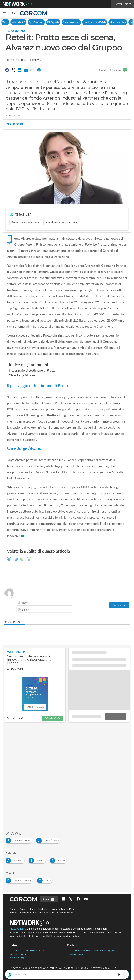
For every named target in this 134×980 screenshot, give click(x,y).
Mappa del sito (67, 975)
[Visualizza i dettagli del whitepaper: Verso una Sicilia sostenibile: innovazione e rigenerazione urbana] (35, 661)
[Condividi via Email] (26, 70)
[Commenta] (119, 605)
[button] (10, 13)
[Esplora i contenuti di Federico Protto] (19, 840)
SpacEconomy (59, 22)
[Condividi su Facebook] (7, 70)
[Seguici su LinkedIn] (63, 899)
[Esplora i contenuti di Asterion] (16, 860)
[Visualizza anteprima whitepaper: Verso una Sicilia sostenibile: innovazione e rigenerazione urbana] (35, 694)
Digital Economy (12, 22)
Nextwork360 (18, 929)
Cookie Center (65, 913)
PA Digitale (75, 22)
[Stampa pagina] (39, 70)
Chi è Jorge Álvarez (22, 375)
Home (10, 60)
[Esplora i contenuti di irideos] (38, 860)
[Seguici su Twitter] (71, 899)
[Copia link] (32, 70)
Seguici (49, 899)
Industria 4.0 (41, 22)
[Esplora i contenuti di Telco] (45, 879)
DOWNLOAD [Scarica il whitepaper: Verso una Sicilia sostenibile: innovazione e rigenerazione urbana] (52, 718)
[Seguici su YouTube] (86, 899)
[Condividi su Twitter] (13, 70)
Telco (28, 22)
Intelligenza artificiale (117, 22)
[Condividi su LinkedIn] (20, 70)
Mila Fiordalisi (14, 124)
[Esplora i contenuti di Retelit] (59, 860)
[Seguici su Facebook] (78, 899)
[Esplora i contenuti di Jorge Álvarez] (49, 840)
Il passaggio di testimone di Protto (32, 370)
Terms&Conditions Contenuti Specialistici (32, 913)
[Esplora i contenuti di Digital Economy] (20, 879)
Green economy (94, 22)
